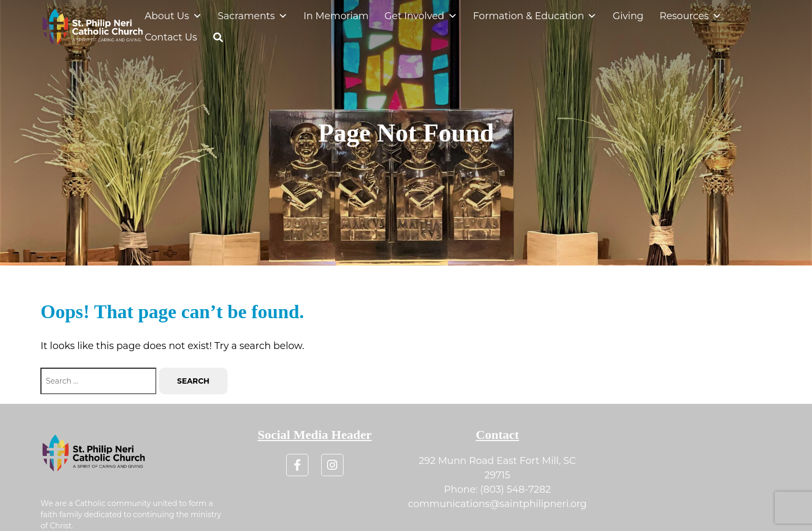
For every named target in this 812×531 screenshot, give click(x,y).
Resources (690, 16)
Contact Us (171, 37)
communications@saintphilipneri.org (497, 504)
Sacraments (253, 16)
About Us (173, 16)
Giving (628, 16)
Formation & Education (535, 16)
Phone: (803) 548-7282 (497, 489)
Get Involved (421, 16)
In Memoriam (336, 16)
